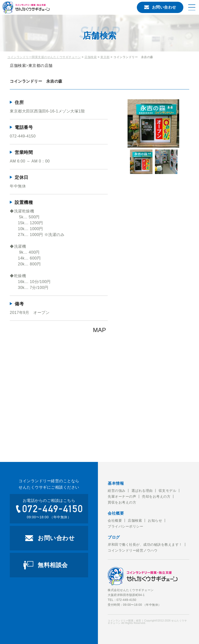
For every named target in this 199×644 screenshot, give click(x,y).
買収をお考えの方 (122, 502)
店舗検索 (91, 57)
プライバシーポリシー (125, 526)
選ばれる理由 (142, 491)
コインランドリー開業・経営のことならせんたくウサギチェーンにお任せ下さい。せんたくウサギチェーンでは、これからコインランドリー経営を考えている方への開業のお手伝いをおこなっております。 (45, 7)
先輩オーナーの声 (122, 496)
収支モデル (168, 491)
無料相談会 (53, 565)
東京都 (105, 57)
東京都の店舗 (41, 66)
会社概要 (115, 520)
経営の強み (117, 491)
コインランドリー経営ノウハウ (133, 550)
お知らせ (155, 520)
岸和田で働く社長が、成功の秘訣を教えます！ (145, 545)
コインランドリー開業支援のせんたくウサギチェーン (44, 57)
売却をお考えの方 (156, 496)
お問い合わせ (160, 7)
